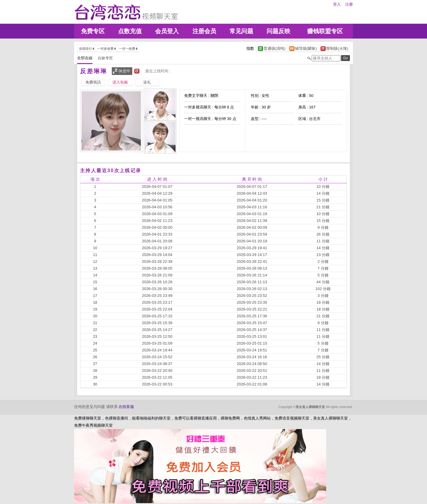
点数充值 (130, 31)
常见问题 (241, 31)
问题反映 (278, 31)
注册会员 (204, 31)
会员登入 (167, 31)
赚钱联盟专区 (325, 31)
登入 (337, 4)
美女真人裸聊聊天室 (310, 407)
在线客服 (126, 407)
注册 (349, 4)
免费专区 (93, 31)
